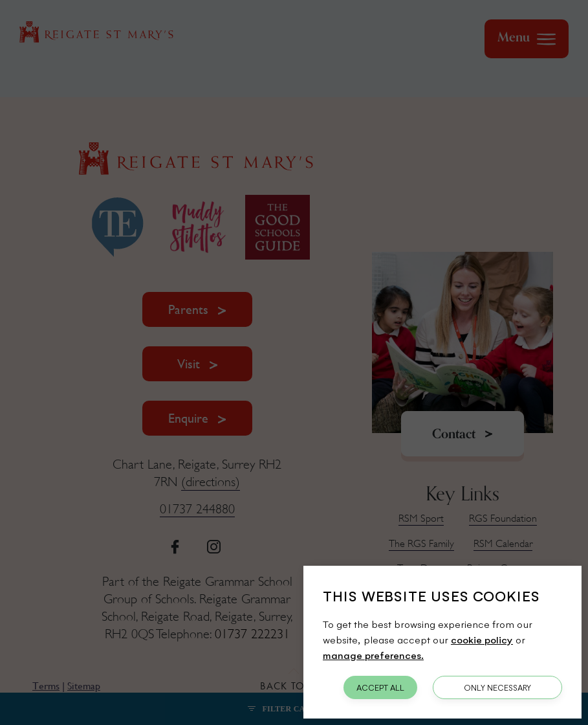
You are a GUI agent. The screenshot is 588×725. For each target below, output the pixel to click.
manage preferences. (373, 655)
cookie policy (482, 639)
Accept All (380, 687)
